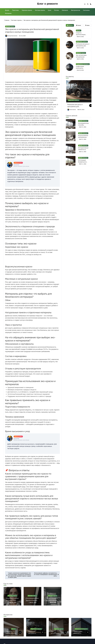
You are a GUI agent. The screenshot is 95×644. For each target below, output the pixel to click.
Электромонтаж (75, 10)
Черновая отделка (27, 10)
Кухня (50, 10)
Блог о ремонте (47, 3)
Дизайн (7, 10)
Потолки (57, 10)
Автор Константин (11, 37)
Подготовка (15, 10)
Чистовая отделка (40, 10)
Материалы (8, 13)
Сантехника (86, 10)
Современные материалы (83, 64)
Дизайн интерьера (83, 121)
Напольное (65, 10)
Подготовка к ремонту (82, 42)
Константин (72, 110)
